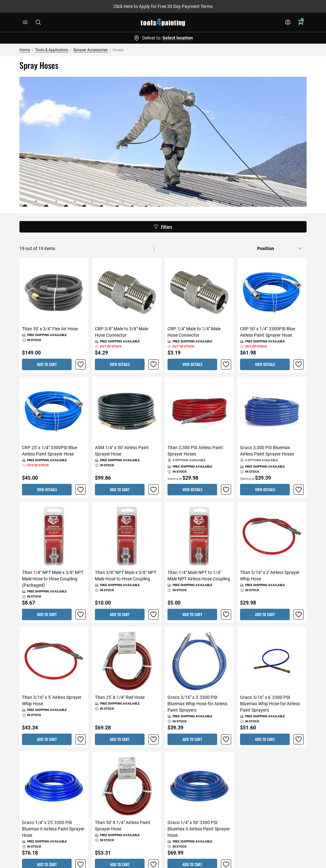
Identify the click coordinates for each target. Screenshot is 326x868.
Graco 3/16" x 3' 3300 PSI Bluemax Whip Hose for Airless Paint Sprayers (197, 704)
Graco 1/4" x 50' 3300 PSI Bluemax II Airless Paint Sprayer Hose (199, 829)
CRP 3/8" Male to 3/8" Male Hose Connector (121, 332)
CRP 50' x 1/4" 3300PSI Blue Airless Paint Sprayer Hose (268, 332)
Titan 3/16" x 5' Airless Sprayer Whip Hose (52, 701)
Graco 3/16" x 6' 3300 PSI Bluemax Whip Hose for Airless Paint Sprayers (270, 704)
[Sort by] (280, 248)
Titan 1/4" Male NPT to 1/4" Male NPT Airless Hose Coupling (199, 576)
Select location (178, 38)
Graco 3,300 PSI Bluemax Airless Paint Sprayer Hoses (267, 451)
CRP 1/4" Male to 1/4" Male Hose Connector (194, 332)
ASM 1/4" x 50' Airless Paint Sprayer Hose (122, 451)
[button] (81, 365)
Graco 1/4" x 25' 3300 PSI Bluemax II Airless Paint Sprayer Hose (53, 829)
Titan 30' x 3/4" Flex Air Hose (50, 329)
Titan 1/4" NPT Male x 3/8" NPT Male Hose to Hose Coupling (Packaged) (53, 579)
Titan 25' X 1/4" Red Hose (120, 698)
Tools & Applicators (52, 50)
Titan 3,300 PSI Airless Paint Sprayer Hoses (195, 451)
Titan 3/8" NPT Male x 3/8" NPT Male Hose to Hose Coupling (126, 576)
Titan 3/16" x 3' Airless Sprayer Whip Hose (270, 576)
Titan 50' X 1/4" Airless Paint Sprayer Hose (123, 826)
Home (25, 50)
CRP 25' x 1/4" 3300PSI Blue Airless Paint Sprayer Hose (50, 451)
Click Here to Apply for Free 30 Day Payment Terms (163, 6)
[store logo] (163, 22)
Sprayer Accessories (90, 50)
